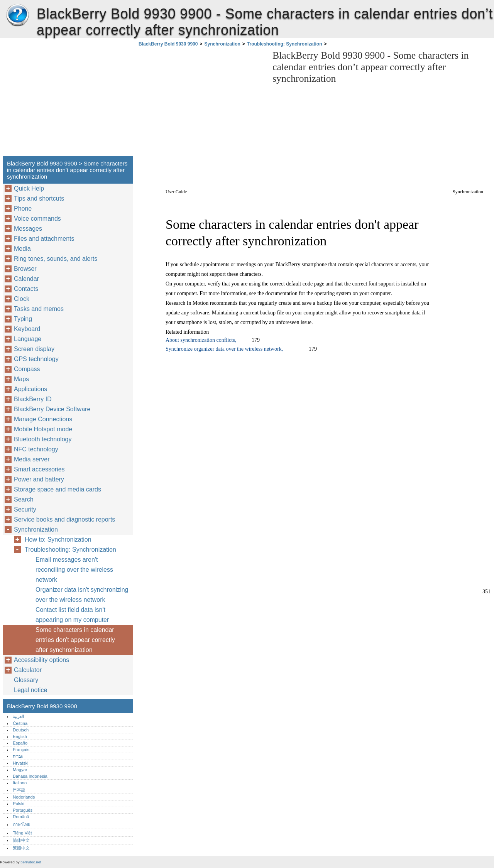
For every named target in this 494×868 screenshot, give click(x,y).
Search (24, 499)
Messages (28, 229)
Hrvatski (20, 763)
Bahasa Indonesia (30, 776)
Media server (32, 459)
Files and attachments (44, 239)
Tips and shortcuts (39, 198)
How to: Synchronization (58, 540)
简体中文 (21, 840)
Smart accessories (39, 469)
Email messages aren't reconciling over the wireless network (74, 570)
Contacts (26, 289)
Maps (21, 379)
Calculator (28, 670)
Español (20, 743)
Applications (30, 389)
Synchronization (222, 44)
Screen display (34, 349)
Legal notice (30, 690)
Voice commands (37, 219)
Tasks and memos (39, 309)
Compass (27, 369)
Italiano (20, 783)
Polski (19, 804)
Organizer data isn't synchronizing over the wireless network (82, 595)
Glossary (26, 680)
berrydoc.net (31, 862)
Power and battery (39, 479)
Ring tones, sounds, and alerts (56, 259)
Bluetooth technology (43, 439)
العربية (18, 716)
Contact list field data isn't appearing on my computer (72, 615)
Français (21, 750)
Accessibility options (41, 660)
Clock (22, 299)
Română (21, 817)
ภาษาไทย (22, 824)
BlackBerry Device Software (52, 409)
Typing (23, 319)
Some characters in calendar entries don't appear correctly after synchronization (75, 640)
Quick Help (29, 188)
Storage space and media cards (58, 489)
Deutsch (21, 730)
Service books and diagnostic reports (64, 519)
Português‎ (23, 810)
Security (25, 509)
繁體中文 (21, 848)
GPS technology (36, 359)
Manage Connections (43, 419)
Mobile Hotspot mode (43, 429)
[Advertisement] (201, 104)
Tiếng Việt (22, 833)
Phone (23, 209)
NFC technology (36, 449)
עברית (18, 756)
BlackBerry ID (33, 399)
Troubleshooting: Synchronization (285, 44)
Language (28, 339)
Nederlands (24, 797)
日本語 (19, 790)
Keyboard (27, 329)
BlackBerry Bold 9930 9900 (17, 15)
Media (22, 249)
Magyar (20, 770)
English (20, 736)
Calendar (26, 279)
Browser (25, 269)
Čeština (20, 723)
